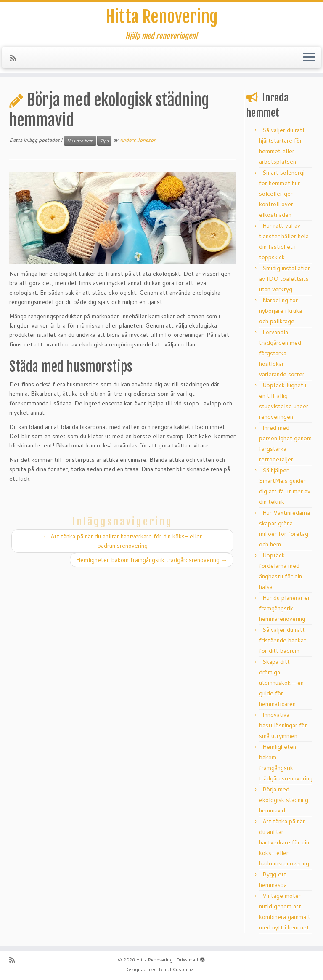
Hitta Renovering (161, 17)
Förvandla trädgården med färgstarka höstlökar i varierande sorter (282, 353)
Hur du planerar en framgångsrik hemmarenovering (285, 608)
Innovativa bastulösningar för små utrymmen (283, 725)
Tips (104, 141)
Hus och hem (80, 141)
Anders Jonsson (138, 140)
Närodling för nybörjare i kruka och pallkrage (281, 311)
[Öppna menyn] (309, 58)
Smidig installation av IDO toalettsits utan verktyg (285, 279)
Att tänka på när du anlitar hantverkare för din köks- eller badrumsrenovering (284, 842)
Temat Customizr (177, 969)
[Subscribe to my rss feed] (16, 58)
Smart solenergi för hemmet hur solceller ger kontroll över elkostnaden (282, 194)
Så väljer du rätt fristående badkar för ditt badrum (282, 640)
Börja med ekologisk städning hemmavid (284, 800)
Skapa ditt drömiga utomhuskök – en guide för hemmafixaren (281, 683)
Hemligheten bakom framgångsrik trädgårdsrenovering (152, 560)
